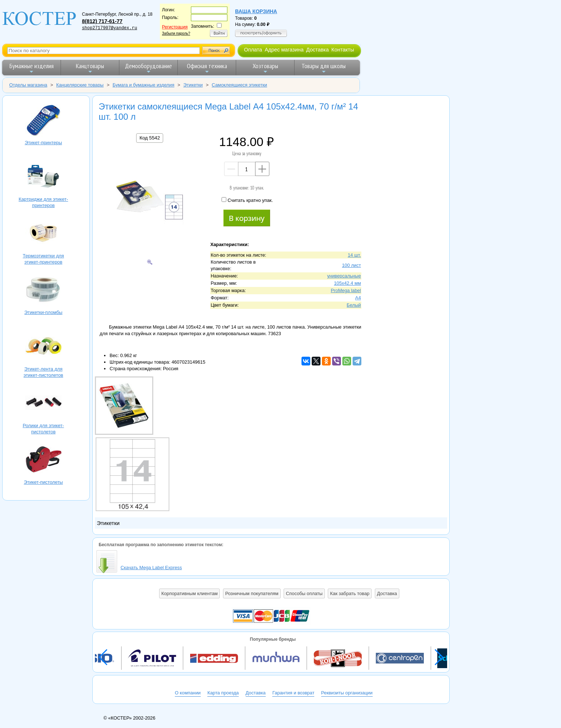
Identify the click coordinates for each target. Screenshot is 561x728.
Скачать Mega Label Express (151, 568)
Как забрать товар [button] (350, 593)
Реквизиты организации (347, 693)
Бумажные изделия (32, 68)
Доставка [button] (387, 593)
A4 (358, 298)
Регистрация (175, 27)
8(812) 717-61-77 (102, 21)
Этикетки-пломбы (43, 290)
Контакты (343, 50)
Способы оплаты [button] (304, 593)
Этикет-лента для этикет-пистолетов (43, 347)
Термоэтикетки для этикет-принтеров (43, 234)
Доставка (318, 50)
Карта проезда (223, 693)
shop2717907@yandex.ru (109, 28)
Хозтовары (265, 68)
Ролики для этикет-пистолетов (43, 404)
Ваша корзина (256, 11)
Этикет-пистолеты (43, 460)
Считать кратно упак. (247, 200)
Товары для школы (324, 68)
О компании (188, 693)
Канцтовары (90, 68)
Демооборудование (148, 68)
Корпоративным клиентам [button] (189, 593)
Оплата (253, 50)
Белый (354, 305)
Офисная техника (207, 68)
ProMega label (346, 290)
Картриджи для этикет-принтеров (43, 177)
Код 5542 (150, 138)
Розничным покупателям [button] (252, 593)
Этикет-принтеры (43, 121)
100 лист (351, 265)
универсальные (344, 276)
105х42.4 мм (347, 283)
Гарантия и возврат (293, 693)
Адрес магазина (284, 50)
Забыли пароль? (176, 33)
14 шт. (354, 255)
